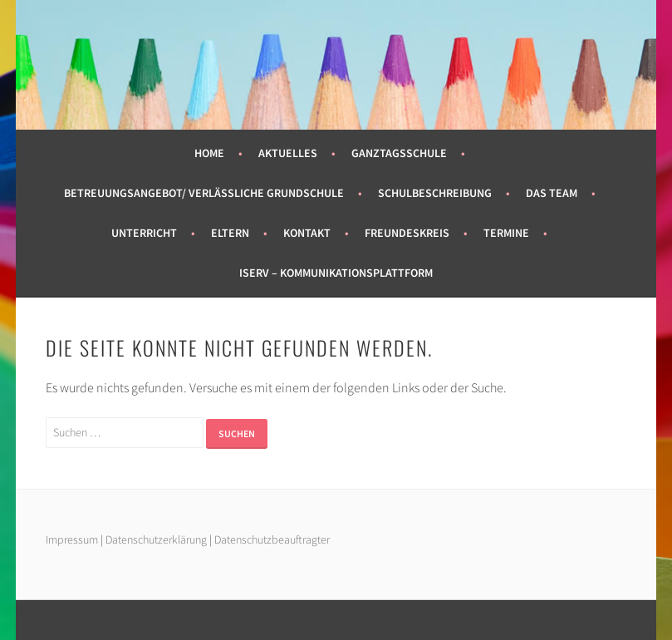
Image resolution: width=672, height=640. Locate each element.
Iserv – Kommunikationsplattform (336, 273)
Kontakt (307, 233)
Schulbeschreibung (435, 193)
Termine (506, 233)
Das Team (552, 193)
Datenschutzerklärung (157, 539)
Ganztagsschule (399, 153)
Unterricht (144, 233)
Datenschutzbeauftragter (272, 539)
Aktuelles (288, 153)
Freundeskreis (407, 233)
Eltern (230, 233)
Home (209, 153)
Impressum (72, 539)
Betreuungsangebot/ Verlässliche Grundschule (204, 193)
